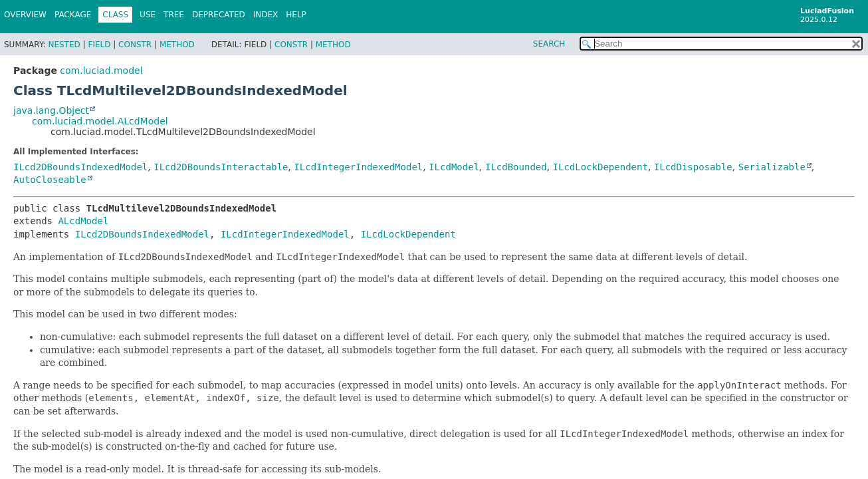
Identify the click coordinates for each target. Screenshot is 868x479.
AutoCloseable (50, 180)
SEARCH (549, 44)
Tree (174, 15)
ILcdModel (454, 167)
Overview (25, 15)
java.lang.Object (51, 110)
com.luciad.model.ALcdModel (100, 121)
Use (148, 15)
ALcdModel (83, 221)
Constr (135, 45)
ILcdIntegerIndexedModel (358, 167)
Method (177, 45)
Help (296, 15)
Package (73, 15)
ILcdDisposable (693, 167)
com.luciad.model (101, 71)
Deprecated (219, 15)
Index (266, 15)
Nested (64, 45)
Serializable (772, 167)
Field (99, 45)
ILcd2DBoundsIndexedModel (80, 167)
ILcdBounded (516, 167)
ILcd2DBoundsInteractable (221, 167)
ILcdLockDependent (600, 167)
